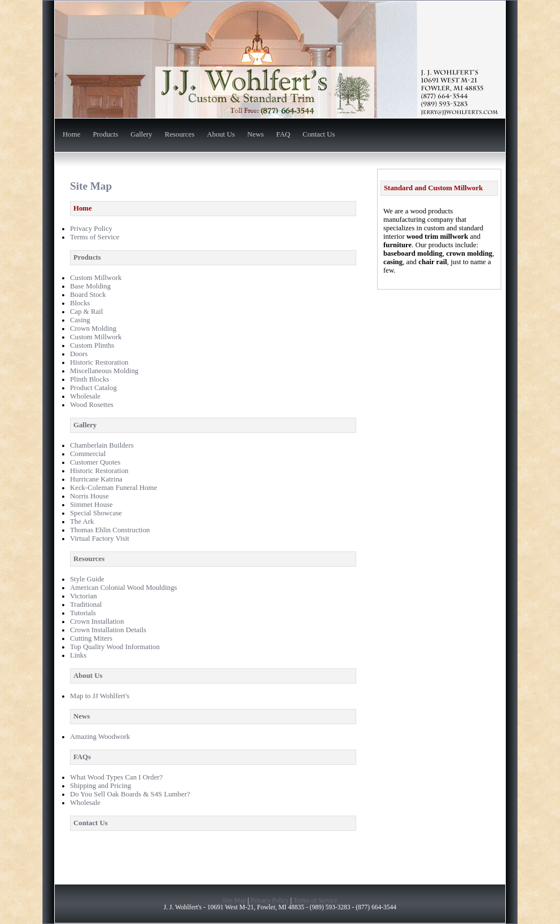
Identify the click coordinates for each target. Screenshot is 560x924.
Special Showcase (96, 513)
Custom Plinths (92, 345)
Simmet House (91, 505)
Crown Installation (97, 621)
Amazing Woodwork (100, 737)
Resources (180, 135)
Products (105, 135)
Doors (79, 354)
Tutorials (83, 613)
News (255, 135)
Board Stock (88, 295)
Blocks (80, 303)
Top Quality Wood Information (115, 647)
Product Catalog (93, 388)
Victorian (84, 596)
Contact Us (319, 135)
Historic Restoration (99, 362)
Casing (80, 320)
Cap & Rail (86, 312)
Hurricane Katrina (96, 479)
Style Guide (87, 579)
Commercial (88, 454)
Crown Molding (93, 329)
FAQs (82, 757)
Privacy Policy (91, 229)
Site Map (234, 900)
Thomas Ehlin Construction (110, 530)
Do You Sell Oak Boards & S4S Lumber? (130, 794)
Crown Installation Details (108, 630)
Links (78, 655)
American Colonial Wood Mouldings (124, 588)
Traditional (86, 605)
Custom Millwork (96, 278)
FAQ (283, 135)
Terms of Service (95, 237)
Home (71, 135)
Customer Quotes (95, 462)
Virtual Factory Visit (100, 538)
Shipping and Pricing (100, 786)
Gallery (141, 135)
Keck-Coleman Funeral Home (113, 488)
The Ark (82, 522)
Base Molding (90, 286)
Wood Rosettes (92, 405)
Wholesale (85, 396)
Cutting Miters (91, 638)
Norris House (89, 496)
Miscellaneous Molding (104, 371)
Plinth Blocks (89, 379)
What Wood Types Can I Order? (116, 777)
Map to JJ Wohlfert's (100, 696)
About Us (221, 135)
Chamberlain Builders (102, 445)
